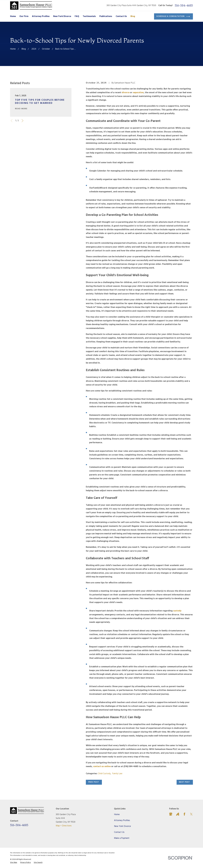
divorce (125, 93)
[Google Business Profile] (171, 814)
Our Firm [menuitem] (24, 16)
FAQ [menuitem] (77, 16)
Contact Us (119, 832)
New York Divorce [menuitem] (62, 16)
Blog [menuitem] (133, 16)
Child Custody (104, 774)
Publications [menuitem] (106, 16)
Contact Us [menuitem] (121, 16)
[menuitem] (14, 863)
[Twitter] (191, 814)
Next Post (184, 782)
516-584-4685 (184, 5)
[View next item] (22, 121)
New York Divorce (122, 826)
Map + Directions (64, 826)
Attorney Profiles (122, 820)
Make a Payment (122, 838)
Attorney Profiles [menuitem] (41, 16)
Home (117, 814)
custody (177, 611)
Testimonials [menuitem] (89, 16)
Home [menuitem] (13, 16)
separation (138, 93)
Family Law (117, 774)
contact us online (102, 766)
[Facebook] (184, 814)
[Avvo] (178, 814)
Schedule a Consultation (173, 16)
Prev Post (94, 782)
